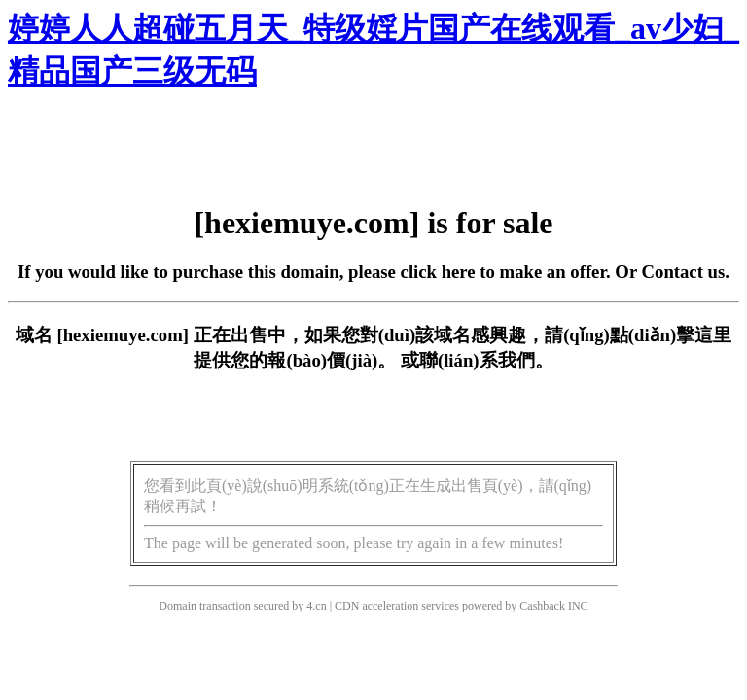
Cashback (542, 606)
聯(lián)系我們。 (486, 360)
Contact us (684, 272)
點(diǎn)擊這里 (671, 335)
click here (438, 272)
